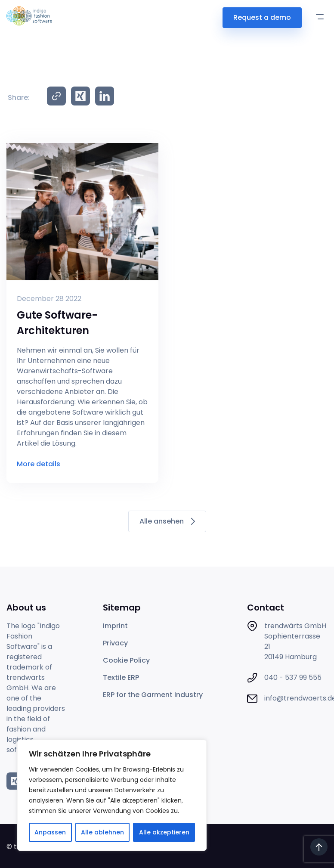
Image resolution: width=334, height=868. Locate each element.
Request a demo (262, 17)
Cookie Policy (126, 660)
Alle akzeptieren (164, 832)
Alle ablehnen (102, 832)
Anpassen (50, 832)
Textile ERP (121, 677)
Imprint (115, 626)
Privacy (115, 643)
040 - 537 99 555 (293, 677)
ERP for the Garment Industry (153, 695)
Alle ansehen (167, 521)
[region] (112, 795)
